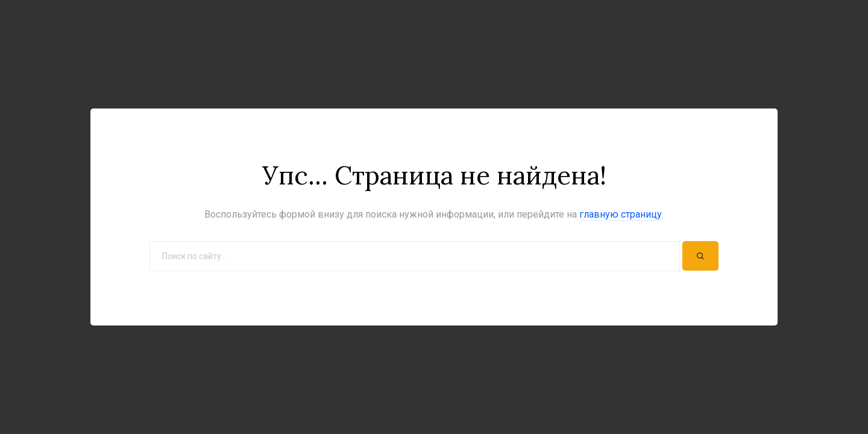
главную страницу (621, 214)
